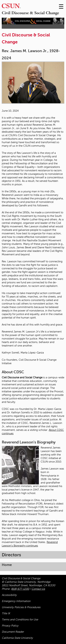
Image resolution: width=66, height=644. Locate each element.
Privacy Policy (10, 626)
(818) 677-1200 (20, 589)
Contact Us (38, 589)
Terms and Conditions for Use (20, 619)
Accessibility (9, 595)
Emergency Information (16, 601)
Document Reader (13, 632)
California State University (17, 638)
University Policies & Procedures (21, 607)
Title (6, 613)
